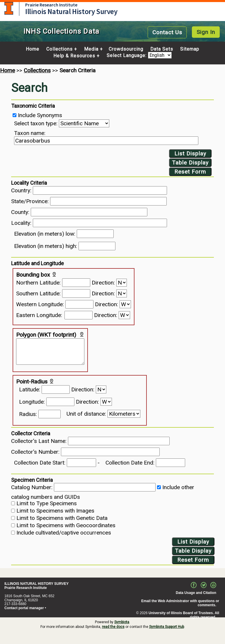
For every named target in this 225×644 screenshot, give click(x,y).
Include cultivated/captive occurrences (64, 533)
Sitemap (190, 49)
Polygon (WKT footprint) (46, 335)
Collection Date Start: (40, 463)
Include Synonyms (40, 115)
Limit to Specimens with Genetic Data (62, 518)
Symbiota (122, 622)
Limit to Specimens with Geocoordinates (66, 525)
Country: (21, 190)
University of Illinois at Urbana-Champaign (9, 8)
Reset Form (190, 172)
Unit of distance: (86, 414)
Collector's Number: (35, 452)
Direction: (103, 283)
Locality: (21, 223)
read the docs (113, 627)
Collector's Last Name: (39, 441)
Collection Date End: (130, 463)
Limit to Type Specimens (47, 503)
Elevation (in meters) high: (46, 246)
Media (91, 49)
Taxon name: (30, 133)
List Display (190, 154)
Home (33, 49)
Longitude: (32, 402)
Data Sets (162, 49)
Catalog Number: (32, 487)
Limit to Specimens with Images (55, 511)
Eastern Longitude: (39, 315)
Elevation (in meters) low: (45, 234)
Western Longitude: (40, 304)
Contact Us (167, 32)
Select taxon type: (36, 123)
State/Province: (30, 201)
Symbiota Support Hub (167, 627)
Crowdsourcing (126, 49)
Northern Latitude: (38, 283)
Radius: (28, 414)
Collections (59, 49)
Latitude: (30, 389)
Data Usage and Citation (196, 593)
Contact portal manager (24, 608)
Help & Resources (74, 56)
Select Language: (127, 56)
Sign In (206, 32)
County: (20, 212)
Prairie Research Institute (51, 5)
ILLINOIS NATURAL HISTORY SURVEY (36, 584)
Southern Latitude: (38, 293)
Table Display (190, 163)
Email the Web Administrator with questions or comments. (180, 603)
